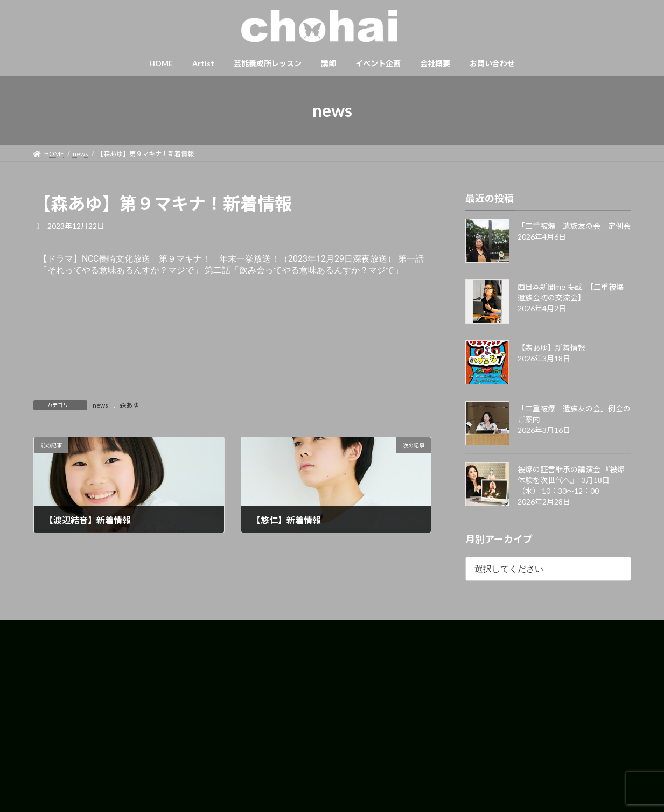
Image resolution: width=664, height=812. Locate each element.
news (100, 405)
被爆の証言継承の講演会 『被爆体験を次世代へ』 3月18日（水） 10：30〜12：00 (571, 480)
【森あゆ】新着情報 (551, 348)
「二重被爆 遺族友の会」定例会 (574, 226)
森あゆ (129, 405)
